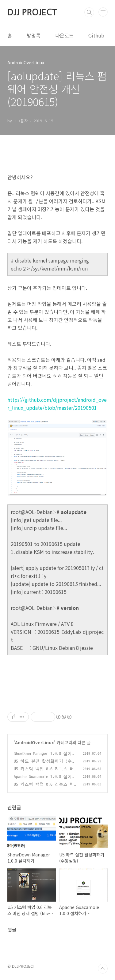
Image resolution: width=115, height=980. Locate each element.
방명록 (34, 35)
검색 (89, 12)
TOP (103, 969)
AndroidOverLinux (34, 742)
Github (96, 35)
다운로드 (64, 35)
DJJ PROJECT (32, 12)
